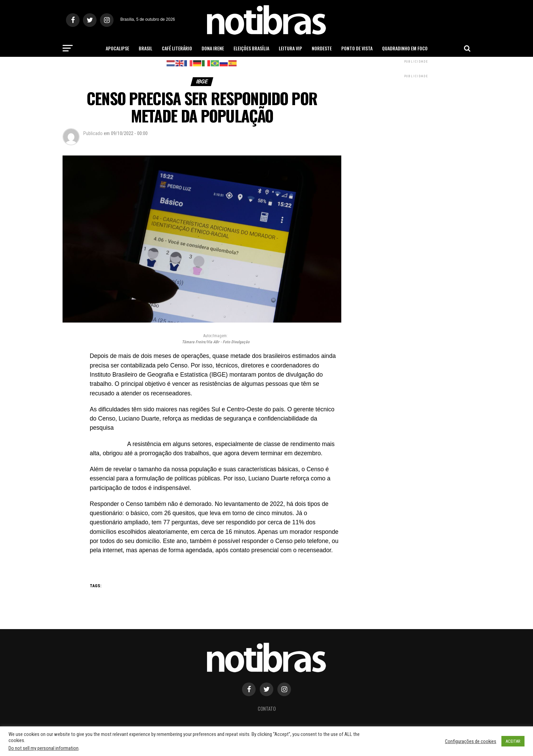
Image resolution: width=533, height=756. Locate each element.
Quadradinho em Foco (405, 48)
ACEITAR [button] (513, 741)
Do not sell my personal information (44, 748)
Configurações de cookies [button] (471, 741)
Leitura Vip (290, 48)
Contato (267, 709)
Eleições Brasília (251, 48)
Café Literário (177, 48)
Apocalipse (117, 48)
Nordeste (322, 48)
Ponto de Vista (357, 48)
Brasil (145, 48)
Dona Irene (213, 48)
